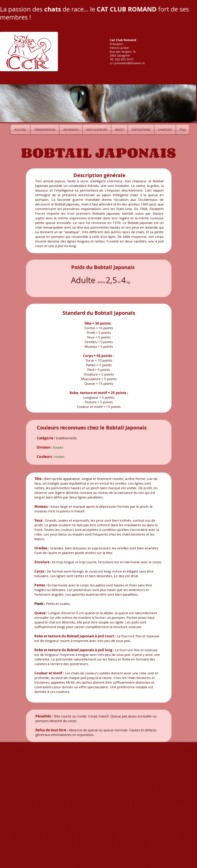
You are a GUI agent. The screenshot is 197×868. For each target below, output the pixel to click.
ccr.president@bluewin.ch (127, 63)
